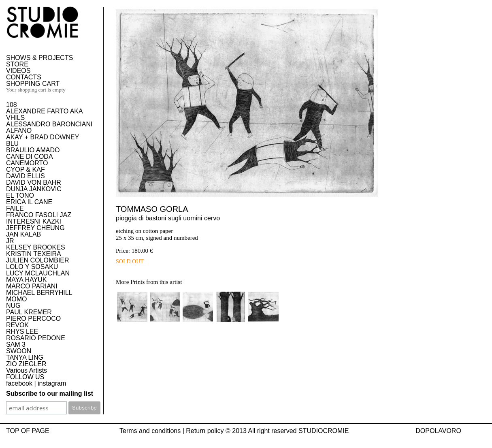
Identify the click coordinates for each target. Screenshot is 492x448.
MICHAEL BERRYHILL (39, 293)
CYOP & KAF (26, 170)
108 (12, 105)
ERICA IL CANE (29, 202)
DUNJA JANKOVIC (34, 189)
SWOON (19, 351)
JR (10, 241)
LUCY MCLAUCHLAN (38, 273)
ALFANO (19, 131)
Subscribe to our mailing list (50, 394)
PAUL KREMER (29, 312)
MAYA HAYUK (26, 280)
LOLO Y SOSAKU (32, 267)
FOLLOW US (25, 377)
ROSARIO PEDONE (36, 338)
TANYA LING (25, 357)
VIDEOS (18, 71)
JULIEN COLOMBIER (38, 260)
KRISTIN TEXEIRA (34, 254)
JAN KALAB (23, 234)
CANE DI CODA (30, 157)
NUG (13, 306)
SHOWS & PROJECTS (39, 58)
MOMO (17, 299)
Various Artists (27, 370)
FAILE (15, 208)
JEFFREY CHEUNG (35, 228)
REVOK (17, 325)
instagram (52, 383)
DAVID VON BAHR (34, 182)
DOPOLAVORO (438, 431)
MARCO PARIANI (32, 286)
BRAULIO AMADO (33, 150)
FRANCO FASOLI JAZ (39, 215)
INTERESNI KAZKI (34, 221)
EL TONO (20, 195)
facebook (19, 383)
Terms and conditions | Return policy (172, 431)
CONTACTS (24, 77)
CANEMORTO (27, 163)
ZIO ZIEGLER (26, 364)
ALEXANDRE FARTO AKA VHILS (44, 114)
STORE (17, 64)
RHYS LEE (22, 332)
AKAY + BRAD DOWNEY (43, 137)
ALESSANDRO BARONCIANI (49, 124)
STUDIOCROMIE (324, 431)
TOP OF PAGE (28, 431)
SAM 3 (16, 345)
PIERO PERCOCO (33, 319)
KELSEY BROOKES (36, 247)
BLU (12, 144)
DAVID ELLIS (26, 176)
